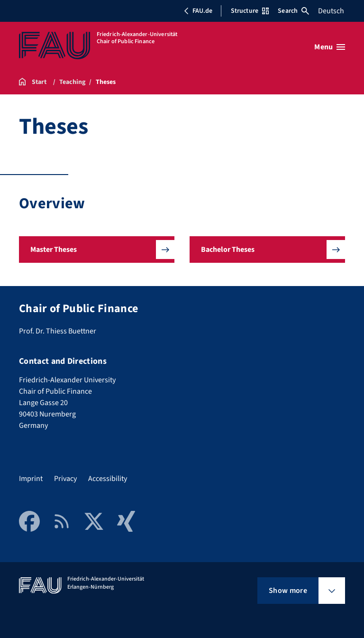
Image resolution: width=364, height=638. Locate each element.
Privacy (65, 479)
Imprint (31, 479)
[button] (97, 250)
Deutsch (331, 11)
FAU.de (198, 11)
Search (293, 11)
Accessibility (108, 479)
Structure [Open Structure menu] (250, 11)
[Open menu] (330, 47)
